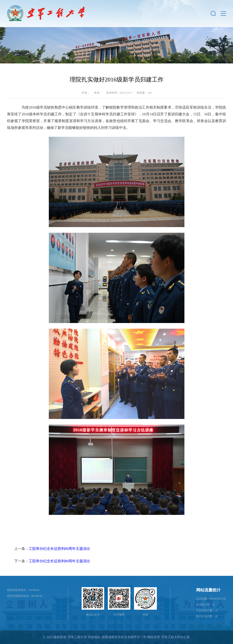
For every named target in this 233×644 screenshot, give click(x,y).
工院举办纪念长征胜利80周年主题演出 (59, 549)
